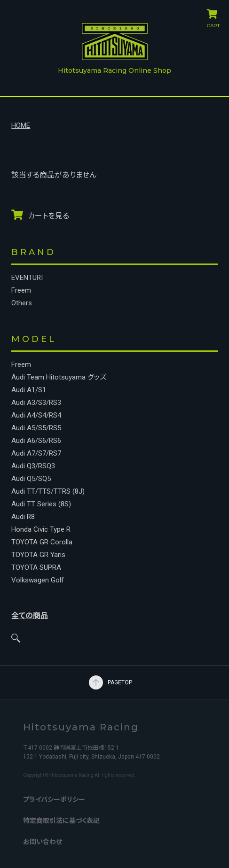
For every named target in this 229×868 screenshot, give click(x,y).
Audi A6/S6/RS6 (36, 441)
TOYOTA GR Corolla (42, 542)
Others (22, 303)
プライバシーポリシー (54, 799)
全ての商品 (30, 616)
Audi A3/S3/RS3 (36, 403)
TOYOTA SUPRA (36, 568)
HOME (21, 125)
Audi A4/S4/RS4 (36, 415)
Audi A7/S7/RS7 (36, 453)
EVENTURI (27, 278)
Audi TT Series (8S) (41, 504)
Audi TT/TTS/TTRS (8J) (48, 492)
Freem (21, 291)
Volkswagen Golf (38, 580)
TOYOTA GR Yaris (38, 555)
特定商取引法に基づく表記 (61, 821)
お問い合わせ (43, 842)
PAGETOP (96, 682)
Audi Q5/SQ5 (31, 479)
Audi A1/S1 (29, 390)
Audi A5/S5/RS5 (36, 428)
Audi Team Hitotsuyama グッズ (59, 377)
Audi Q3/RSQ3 (33, 466)
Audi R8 (23, 517)
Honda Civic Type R (41, 530)
